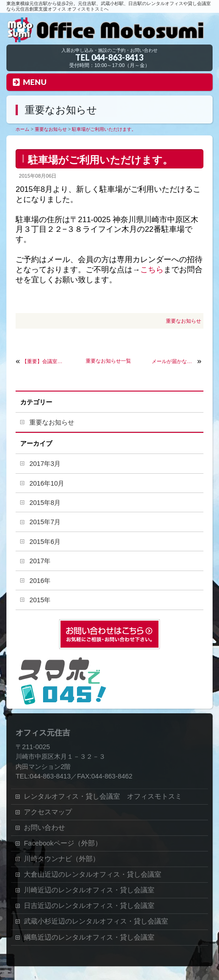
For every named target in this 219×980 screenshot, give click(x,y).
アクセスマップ (48, 812)
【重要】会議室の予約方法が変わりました (44, 361)
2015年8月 (45, 503)
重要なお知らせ (51, 129)
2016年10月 (47, 483)
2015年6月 (45, 542)
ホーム (22, 129)
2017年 (40, 561)
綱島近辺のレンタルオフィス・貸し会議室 (89, 937)
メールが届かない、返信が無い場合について (173, 361)
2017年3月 (45, 464)
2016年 (40, 581)
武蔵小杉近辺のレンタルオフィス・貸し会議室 (96, 921)
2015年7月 (45, 522)
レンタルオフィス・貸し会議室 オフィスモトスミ (103, 796)
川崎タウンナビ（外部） (62, 859)
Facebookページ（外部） (63, 843)
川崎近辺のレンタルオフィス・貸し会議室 (89, 890)
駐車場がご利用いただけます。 (104, 129)
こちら (152, 270)
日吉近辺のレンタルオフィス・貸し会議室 (89, 906)
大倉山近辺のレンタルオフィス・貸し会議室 (93, 874)
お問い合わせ (44, 828)
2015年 (40, 600)
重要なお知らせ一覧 (108, 361)
